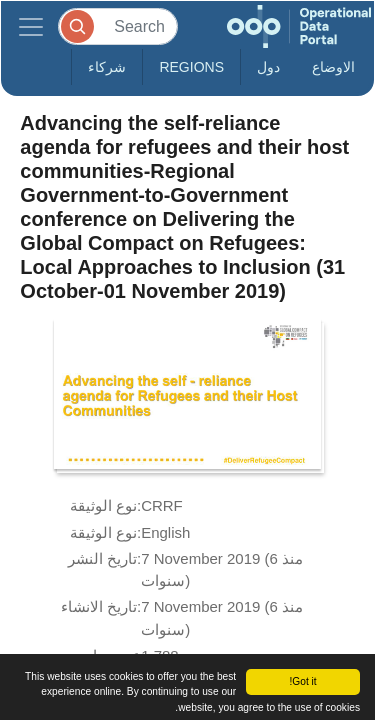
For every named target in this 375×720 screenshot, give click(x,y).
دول (268, 67)
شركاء (107, 67)
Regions (191, 67)
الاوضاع (333, 67)
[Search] (118, 26)
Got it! (302, 681)
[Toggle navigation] (31, 26)
